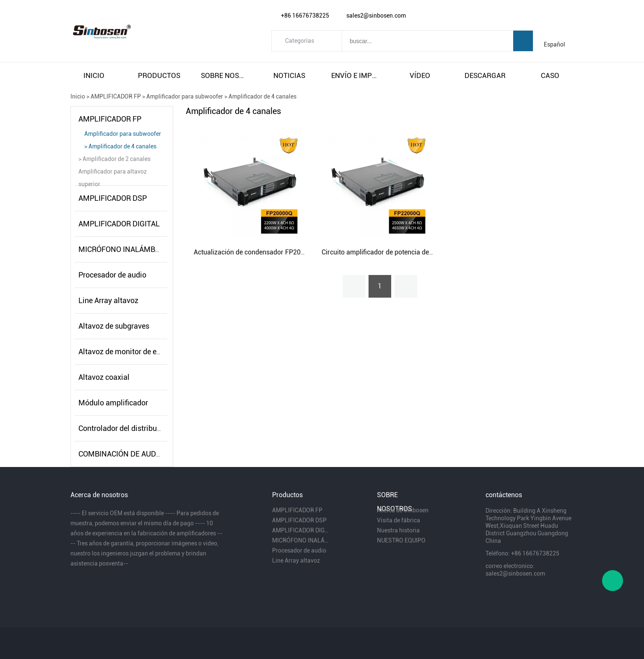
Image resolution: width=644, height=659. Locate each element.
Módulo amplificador (113, 403)
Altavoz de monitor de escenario (132, 352)
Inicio (78, 96)
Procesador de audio (112, 275)
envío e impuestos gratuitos (355, 75)
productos (159, 75)
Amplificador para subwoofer (185, 96)
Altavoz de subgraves (114, 326)
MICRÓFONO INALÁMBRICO (125, 249)
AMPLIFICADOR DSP (113, 198)
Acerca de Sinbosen (403, 510)
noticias (289, 75)
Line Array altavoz (108, 300)
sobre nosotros (224, 75)
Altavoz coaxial (104, 377)
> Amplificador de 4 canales (120, 146)
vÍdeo (420, 75)
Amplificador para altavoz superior (113, 173)
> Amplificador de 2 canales (114, 159)
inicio (94, 75)
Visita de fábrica (399, 520)
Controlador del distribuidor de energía (142, 428)
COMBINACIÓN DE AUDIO (121, 454)
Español (554, 44)
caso (550, 75)
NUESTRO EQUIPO (401, 540)
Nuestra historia (398, 530)
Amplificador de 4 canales (262, 96)
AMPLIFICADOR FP (116, 96)
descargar (485, 75)
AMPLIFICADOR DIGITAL (119, 224)
